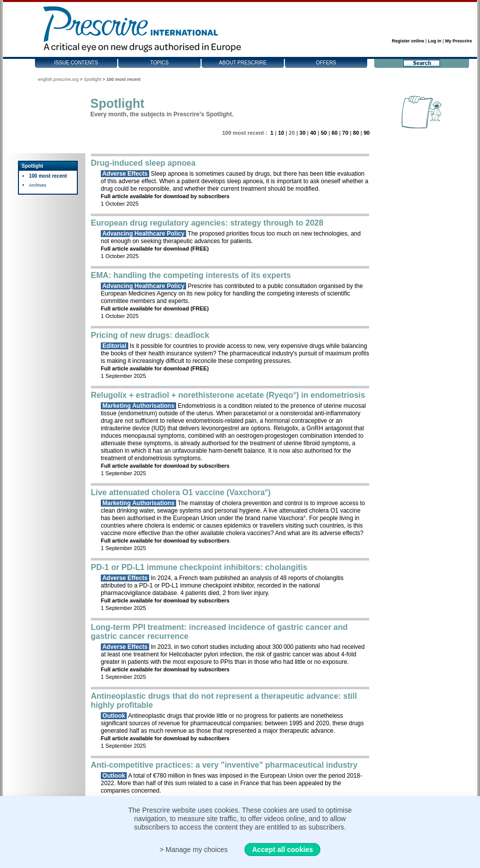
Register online (408, 41)
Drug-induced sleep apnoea (143, 163)
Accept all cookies (282, 850)
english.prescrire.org (58, 79)
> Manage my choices (194, 850)
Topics (159, 63)
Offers (326, 63)
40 (313, 133)
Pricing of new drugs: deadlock (150, 335)
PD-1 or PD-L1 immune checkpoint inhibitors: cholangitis (199, 567)
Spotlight (93, 79)
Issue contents (76, 63)
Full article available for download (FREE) (155, 249)
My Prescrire (459, 41)
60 (334, 133)
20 (292, 133)
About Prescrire (243, 63)
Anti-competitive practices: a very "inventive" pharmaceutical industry (224, 765)
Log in (435, 41)
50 (324, 133)
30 (302, 133)
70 (345, 133)
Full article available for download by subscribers (165, 196)
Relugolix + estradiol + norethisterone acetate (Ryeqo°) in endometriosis (228, 395)
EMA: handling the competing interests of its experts (191, 275)
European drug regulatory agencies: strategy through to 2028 (207, 223)
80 (356, 133)
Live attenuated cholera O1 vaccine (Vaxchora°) (181, 492)
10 (281, 133)
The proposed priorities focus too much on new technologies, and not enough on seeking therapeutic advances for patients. (231, 237)
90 (367, 133)
